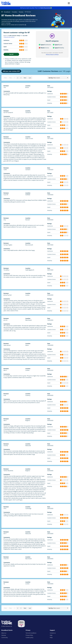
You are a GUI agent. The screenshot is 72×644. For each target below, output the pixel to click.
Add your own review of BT (11, 71)
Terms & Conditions (31, 633)
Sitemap (4, 635)
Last (30, 78)
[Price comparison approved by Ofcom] (21, 624)
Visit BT (11, 54)
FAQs (51, 638)
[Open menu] (69, 3)
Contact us (53, 633)
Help (51, 635)
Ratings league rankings (52, 54)
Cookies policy (29, 638)
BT (25, 25)
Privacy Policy (29, 635)
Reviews (21, 12)
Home (2, 12)
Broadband (7, 12)
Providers (15, 12)
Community (5, 638)
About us (4, 633)
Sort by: (51, 78)
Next (25, 78)
